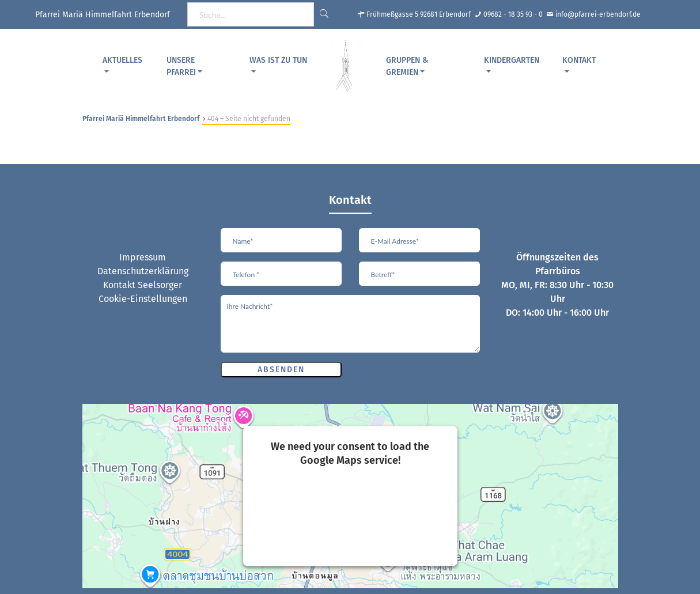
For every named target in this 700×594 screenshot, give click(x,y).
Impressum (143, 257)
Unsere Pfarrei (181, 66)
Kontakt (579, 60)
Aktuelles (122, 60)
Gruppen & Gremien (407, 66)
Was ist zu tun (278, 60)
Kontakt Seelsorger (143, 285)
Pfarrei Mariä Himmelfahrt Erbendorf (141, 119)
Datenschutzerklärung (143, 271)
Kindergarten (512, 60)
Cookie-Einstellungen (143, 299)
